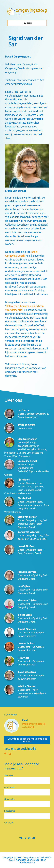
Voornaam (9, 775)
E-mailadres (10, 811)
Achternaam (10, 787)
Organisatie (10, 799)
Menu (28, 23)
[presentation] (26, 830)
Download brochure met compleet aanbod (27, 740)
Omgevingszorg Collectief (27, 11)
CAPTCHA (9, 823)
